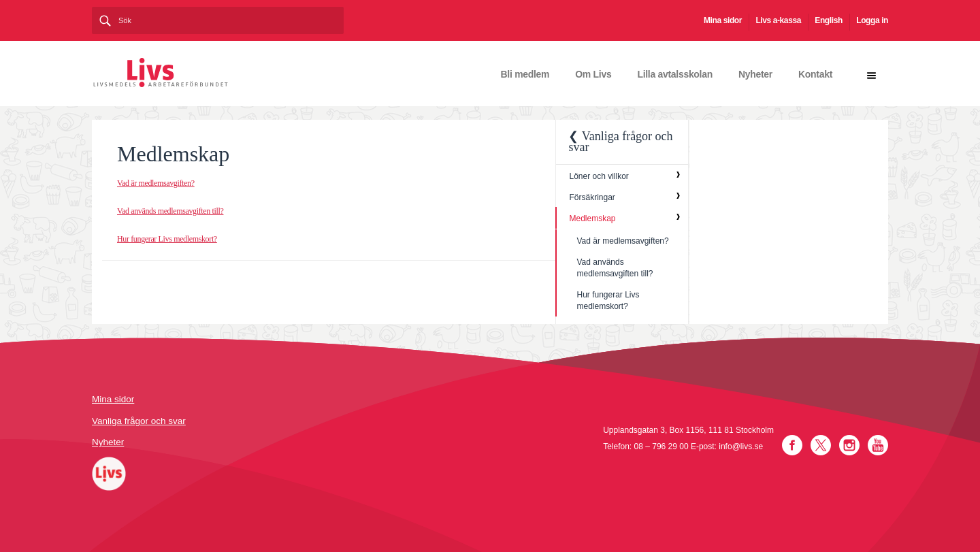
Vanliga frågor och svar (139, 421)
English (829, 20)
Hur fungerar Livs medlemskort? (167, 239)
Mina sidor (723, 20)
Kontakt (815, 74)
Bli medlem (525, 74)
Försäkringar (592, 197)
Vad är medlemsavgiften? (156, 183)
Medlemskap (592, 218)
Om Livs (593, 74)
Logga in (872, 20)
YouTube (878, 445)
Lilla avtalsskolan (675, 74)
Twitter (821, 445)
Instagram (849, 445)
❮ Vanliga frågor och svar (620, 142)
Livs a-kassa (778, 20)
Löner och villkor (599, 176)
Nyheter (755, 74)
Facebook (792, 445)
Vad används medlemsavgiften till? (170, 211)
